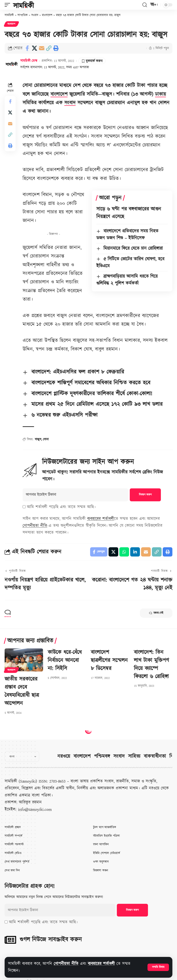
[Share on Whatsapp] (124, 552)
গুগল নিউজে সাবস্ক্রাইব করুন (51, 940)
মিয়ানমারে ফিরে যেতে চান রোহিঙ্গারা (133, 248)
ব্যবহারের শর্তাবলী (101, 964)
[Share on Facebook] (27, 48)
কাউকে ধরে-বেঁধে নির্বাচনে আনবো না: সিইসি (65, 660)
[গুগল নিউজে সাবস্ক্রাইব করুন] (10, 940)
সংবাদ (70, 103)
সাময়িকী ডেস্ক (29, 61)
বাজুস (38, 439)
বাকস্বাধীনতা (155, 756)
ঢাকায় (161, 94)
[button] (158, 967)
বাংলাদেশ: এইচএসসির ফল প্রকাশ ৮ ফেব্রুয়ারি (78, 372)
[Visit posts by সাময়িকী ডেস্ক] (12, 64)
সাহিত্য (134, 756)
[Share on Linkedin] (135, 552)
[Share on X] (34, 48)
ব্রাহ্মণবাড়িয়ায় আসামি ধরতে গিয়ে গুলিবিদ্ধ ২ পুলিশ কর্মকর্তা (127, 280)
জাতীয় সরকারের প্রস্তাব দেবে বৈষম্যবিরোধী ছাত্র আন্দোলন (22, 691)
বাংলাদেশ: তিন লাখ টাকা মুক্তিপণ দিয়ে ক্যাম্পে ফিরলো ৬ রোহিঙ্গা (151, 664)
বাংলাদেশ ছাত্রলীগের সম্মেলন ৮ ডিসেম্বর (109, 660)
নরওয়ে (64, 756)
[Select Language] (22, 756)
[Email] (41, 48)
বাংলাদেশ (11, 24)
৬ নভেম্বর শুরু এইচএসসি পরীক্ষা (64, 415)
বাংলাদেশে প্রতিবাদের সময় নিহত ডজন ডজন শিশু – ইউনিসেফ (127, 235)
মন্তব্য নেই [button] (156, 613)
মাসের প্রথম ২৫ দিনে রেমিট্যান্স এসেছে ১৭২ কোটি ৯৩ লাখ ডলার (97, 404)
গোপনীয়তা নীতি (66, 964)
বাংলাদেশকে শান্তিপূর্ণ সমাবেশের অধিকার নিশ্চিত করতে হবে (91, 383)
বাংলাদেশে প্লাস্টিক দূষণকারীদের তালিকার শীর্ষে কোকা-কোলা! (92, 394)
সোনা (46, 439)
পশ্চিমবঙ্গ (102, 756)
